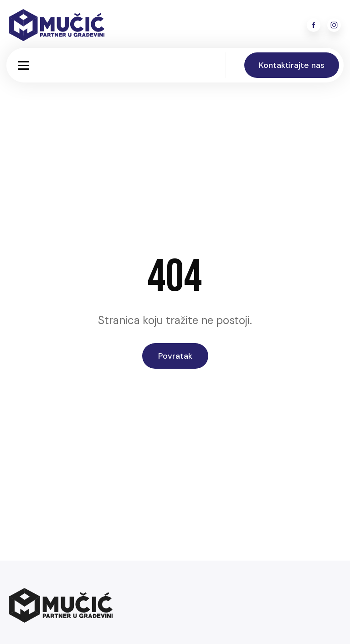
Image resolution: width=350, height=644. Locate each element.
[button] (23, 65)
